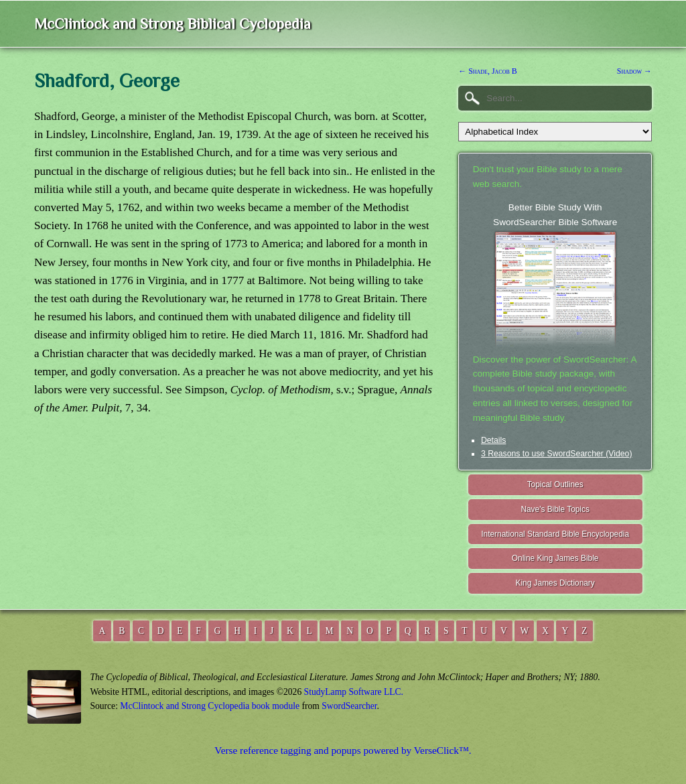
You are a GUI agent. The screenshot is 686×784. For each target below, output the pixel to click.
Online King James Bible (555, 558)
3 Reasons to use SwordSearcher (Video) (557, 454)
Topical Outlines (555, 484)
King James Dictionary (555, 583)
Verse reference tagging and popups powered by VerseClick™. (343, 750)
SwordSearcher (349, 706)
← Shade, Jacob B (487, 71)
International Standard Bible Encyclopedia (555, 534)
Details (493, 440)
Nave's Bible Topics (555, 509)
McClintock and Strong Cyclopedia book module (210, 706)
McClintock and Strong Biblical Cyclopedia (173, 24)
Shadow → (634, 71)
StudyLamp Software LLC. (354, 692)
